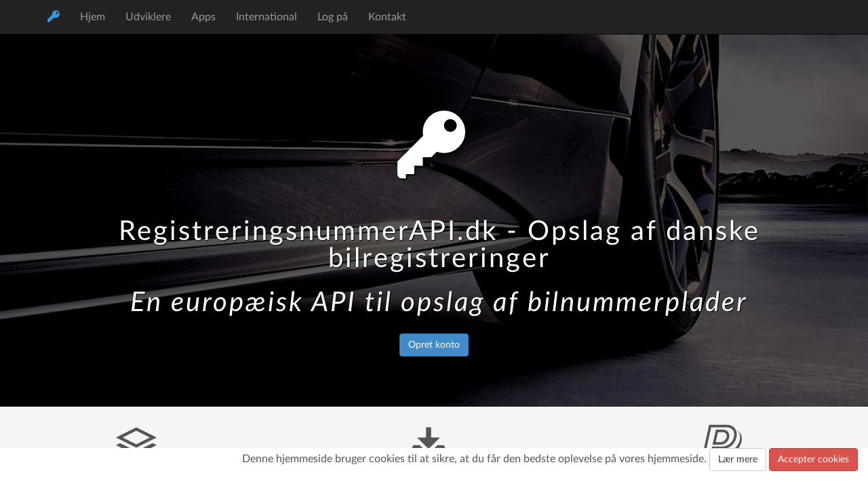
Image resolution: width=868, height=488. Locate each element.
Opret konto (434, 345)
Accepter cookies (813, 460)
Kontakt (387, 17)
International (267, 17)
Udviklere (148, 17)
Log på (333, 17)
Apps (203, 17)
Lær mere (738, 460)
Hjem (93, 17)
